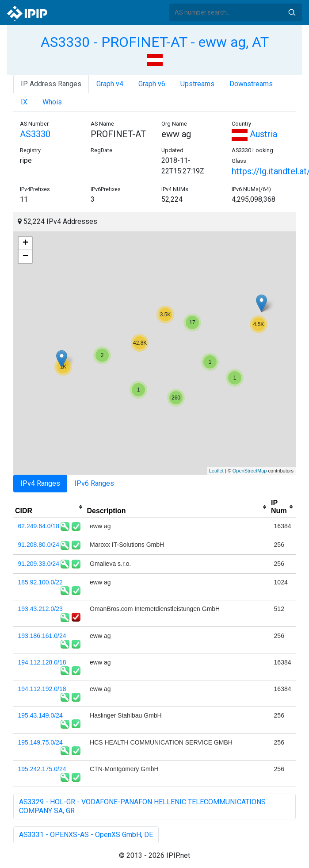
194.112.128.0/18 (42, 662)
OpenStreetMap (250, 471)
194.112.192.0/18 (42, 689)
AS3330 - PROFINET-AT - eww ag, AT (155, 42)
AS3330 (35, 134)
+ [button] (25, 243)
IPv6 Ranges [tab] (94, 483)
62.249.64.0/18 (39, 526)
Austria (254, 134)
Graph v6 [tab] (152, 84)
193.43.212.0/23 (40, 609)
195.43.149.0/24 (40, 715)
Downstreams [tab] (251, 84)
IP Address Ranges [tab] (51, 84)
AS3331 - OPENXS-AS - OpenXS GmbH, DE (86, 835)
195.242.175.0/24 (42, 769)
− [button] (25, 257)
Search (292, 12)
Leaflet (216, 471)
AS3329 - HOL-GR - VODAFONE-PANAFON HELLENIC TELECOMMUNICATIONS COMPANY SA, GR (142, 806)
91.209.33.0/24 (39, 564)
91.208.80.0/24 (39, 545)
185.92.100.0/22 (40, 582)
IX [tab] (24, 102)
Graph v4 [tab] (110, 84)
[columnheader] (49, 507)
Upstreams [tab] (197, 84)
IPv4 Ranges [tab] (40, 483)
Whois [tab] (52, 102)
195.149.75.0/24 (40, 742)
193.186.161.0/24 (42, 636)
